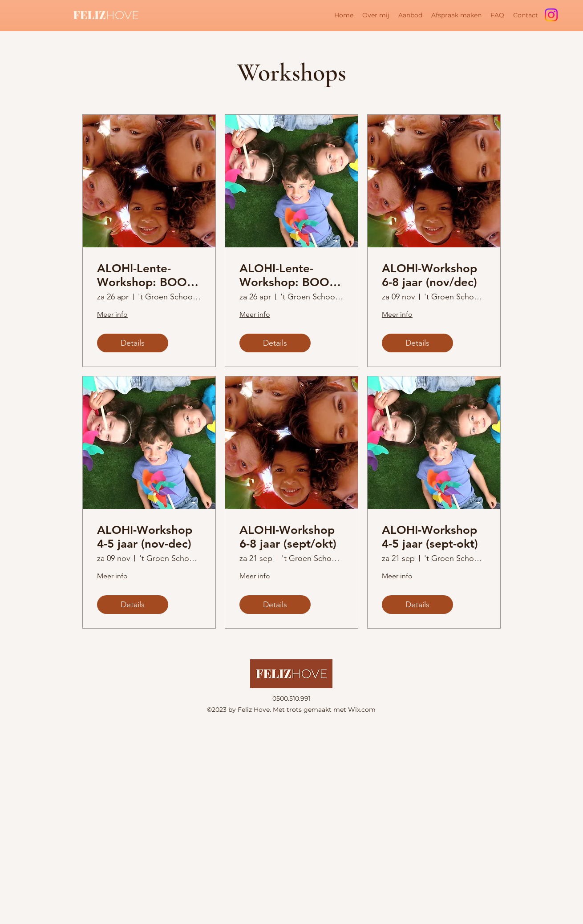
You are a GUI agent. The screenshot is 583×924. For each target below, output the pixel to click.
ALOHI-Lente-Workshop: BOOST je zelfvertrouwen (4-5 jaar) (291, 275)
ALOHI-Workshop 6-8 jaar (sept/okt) (288, 537)
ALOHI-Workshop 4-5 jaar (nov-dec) (145, 537)
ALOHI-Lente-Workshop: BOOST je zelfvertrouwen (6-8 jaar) (149, 275)
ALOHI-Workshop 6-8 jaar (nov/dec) (429, 275)
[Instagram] (551, 15)
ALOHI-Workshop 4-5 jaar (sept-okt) (430, 537)
